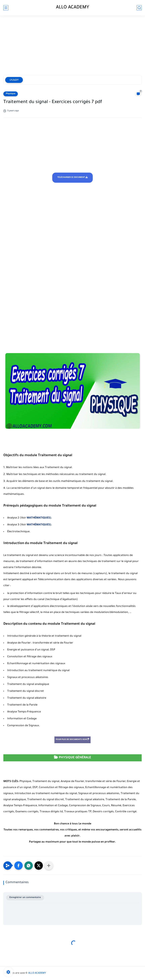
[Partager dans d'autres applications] (49, 866)
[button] (18, 866)
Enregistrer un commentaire (25, 898)
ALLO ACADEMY (73, 8)
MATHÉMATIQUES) (39, 518)
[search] (139, 8)
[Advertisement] (72, 46)
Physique (11, 94)
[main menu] (6, 8)
